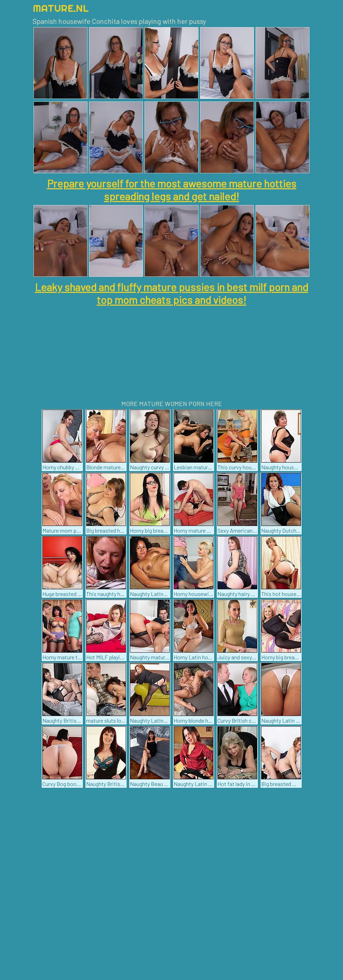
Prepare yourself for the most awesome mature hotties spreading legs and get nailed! (172, 190)
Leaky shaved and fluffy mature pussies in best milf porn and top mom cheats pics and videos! (171, 293)
